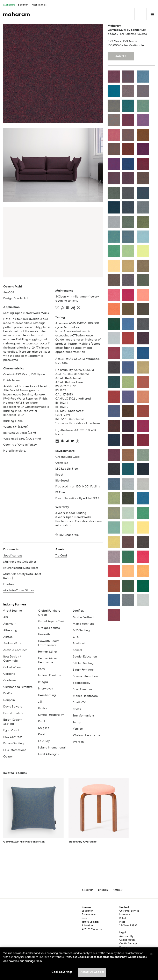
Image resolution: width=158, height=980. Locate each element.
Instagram (87, 890)
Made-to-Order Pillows (19, 591)
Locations (125, 915)
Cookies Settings (62, 972)
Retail (123, 918)
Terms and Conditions (75, 521)
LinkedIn (103, 890)
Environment (89, 915)
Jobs (84, 918)
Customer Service (129, 911)
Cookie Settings (128, 944)
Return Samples (90, 922)
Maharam (9, 5)
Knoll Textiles (39, 5)
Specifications (13, 556)
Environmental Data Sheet (21, 568)
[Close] (151, 954)
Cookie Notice (127, 940)
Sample (121, 56)
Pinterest (118, 890)
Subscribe (87, 926)
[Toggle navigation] (140, 14)
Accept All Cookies (92, 972)
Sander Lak (21, 299)
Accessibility (126, 936)
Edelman (23, 5)
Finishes (9, 584)
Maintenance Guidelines (20, 562)
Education (87, 911)
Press (122, 922)
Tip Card (61, 556)
